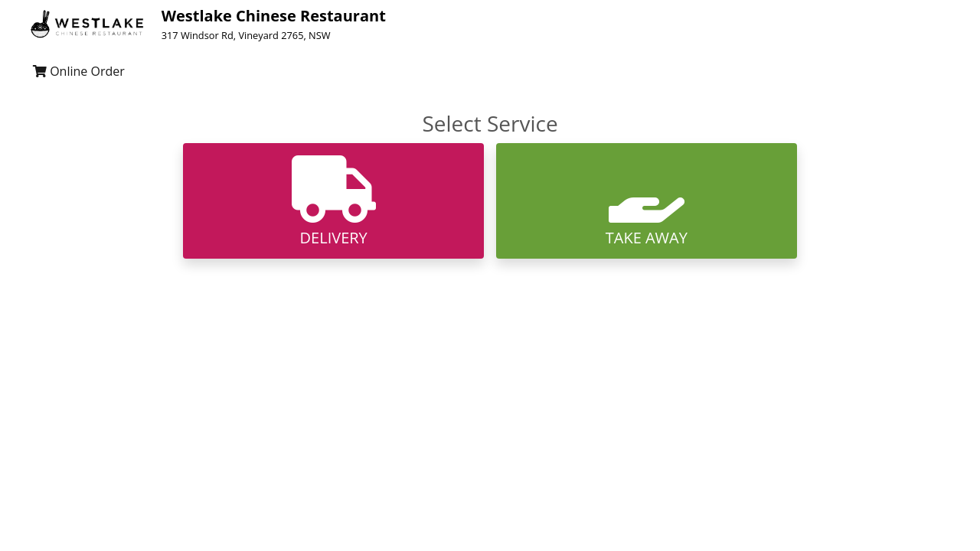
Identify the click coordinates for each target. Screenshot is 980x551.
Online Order (79, 71)
